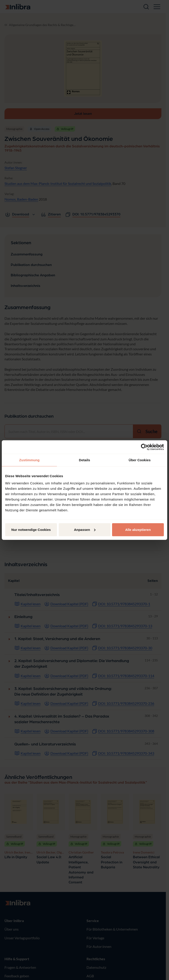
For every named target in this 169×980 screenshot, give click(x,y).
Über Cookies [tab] (140, 460)
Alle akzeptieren (138, 529)
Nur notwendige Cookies (31, 529)
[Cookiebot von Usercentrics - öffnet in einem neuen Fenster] (144, 447)
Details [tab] (84, 460)
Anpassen (85, 529)
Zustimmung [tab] (29, 460)
